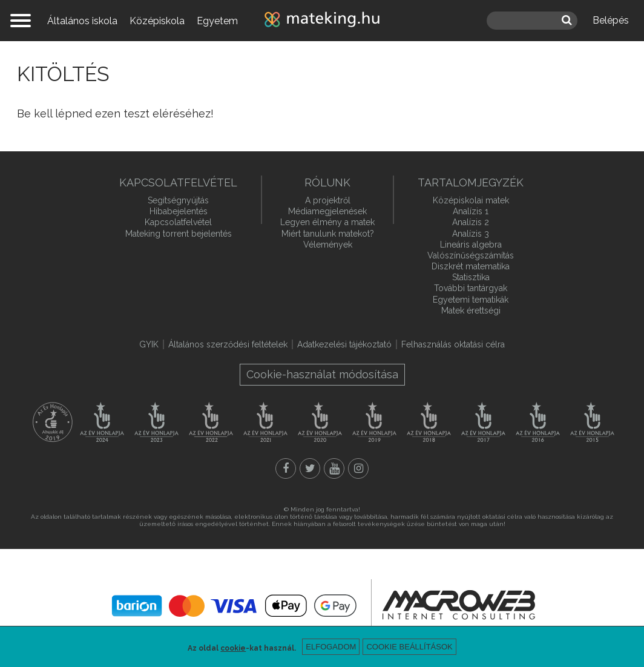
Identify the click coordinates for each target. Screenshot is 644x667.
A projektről (328, 200)
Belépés (611, 20)
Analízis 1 (471, 211)
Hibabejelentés (179, 211)
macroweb (459, 605)
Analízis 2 (471, 222)
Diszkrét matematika (471, 266)
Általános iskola (82, 21)
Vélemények (328, 245)
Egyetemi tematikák (471, 300)
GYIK (149, 344)
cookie (233, 648)
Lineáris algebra (471, 245)
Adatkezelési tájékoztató (344, 344)
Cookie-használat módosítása (322, 374)
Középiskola (157, 21)
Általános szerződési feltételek (228, 344)
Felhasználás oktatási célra (453, 344)
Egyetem (217, 21)
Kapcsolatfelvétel (178, 222)
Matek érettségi (471, 310)
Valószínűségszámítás (471, 255)
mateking (322, 21)
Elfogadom (331, 647)
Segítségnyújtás (178, 200)
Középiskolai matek (471, 200)
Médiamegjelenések (327, 211)
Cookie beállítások (409, 647)
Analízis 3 (471, 234)
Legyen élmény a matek (327, 222)
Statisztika (471, 277)
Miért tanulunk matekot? (328, 234)
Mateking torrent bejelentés (179, 234)
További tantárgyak (471, 288)
